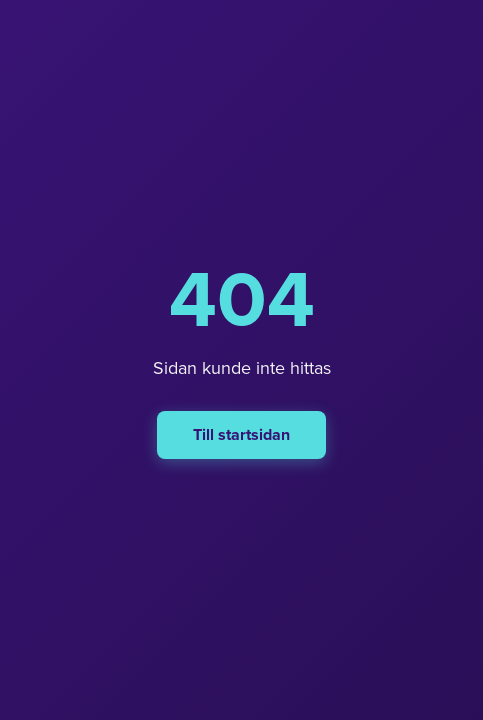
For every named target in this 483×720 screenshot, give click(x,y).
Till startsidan (241, 435)
